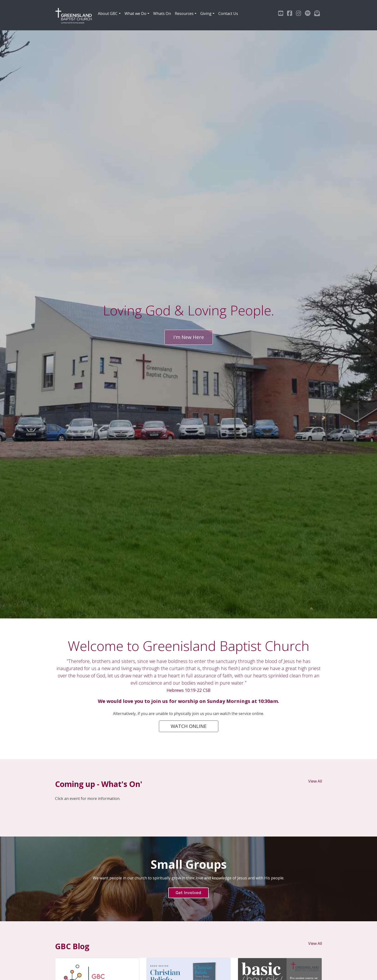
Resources (184, 13)
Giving (206, 13)
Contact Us (228, 13)
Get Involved (188, 893)
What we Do (135, 13)
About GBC (108, 13)
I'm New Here (189, 337)
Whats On (162, 13)
